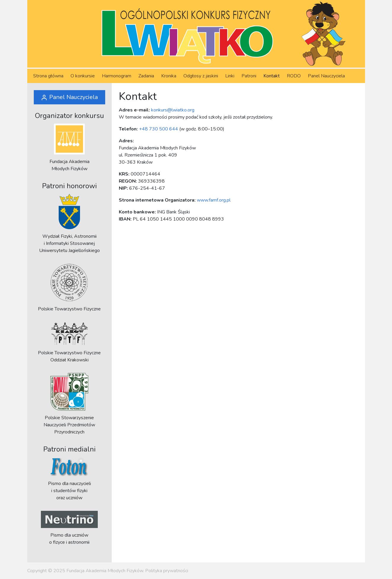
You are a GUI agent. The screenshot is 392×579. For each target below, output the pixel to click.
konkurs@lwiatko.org (173, 110)
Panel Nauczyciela (326, 76)
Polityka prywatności (167, 571)
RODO (294, 76)
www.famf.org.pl (214, 200)
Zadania (146, 76)
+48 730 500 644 (159, 129)
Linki (230, 76)
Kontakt (272, 76)
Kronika (169, 76)
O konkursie (83, 76)
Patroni (249, 76)
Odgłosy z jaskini (201, 76)
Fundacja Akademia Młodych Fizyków (105, 571)
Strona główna (48, 76)
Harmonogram (117, 76)
